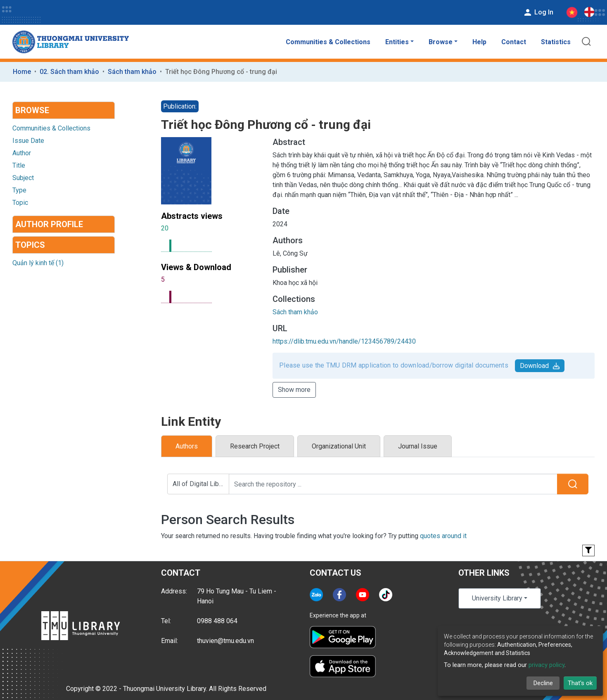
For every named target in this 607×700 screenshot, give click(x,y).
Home (22, 72)
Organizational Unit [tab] (339, 446)
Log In (538, 12)
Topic (20, 203)
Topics (30, 245)
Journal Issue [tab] (418, 446)
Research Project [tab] (255, 446)
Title (19, 165)
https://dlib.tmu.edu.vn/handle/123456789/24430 (344, 341)
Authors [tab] (187, 446)
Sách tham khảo (132, 72)
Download (540, 366)
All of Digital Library (201, 484)
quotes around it (443, 536)
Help (479, 42)
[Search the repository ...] (393, 484)
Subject (23, 178)
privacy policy (547, 665)
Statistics (556, 42)
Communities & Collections (328, 42)
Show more (294, 390)
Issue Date (28, 141)
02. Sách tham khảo (69, 72)
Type (19, 190)
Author (22, 153)
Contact (514, 42)
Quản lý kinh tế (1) (38, 263)
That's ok (580, 683)
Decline (543, 683)
